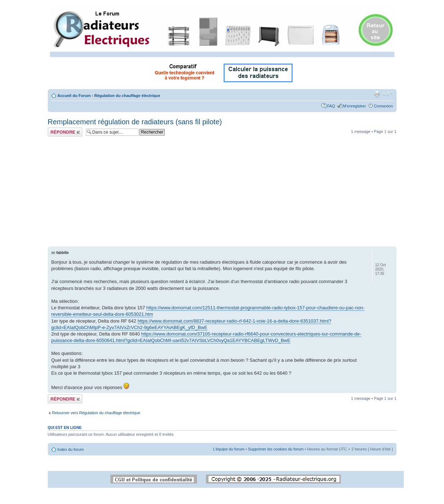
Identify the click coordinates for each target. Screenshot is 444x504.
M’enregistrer (354, 106)
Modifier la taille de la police (388, 94)
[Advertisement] (222, 193)
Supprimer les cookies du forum (276, 449)
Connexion (383, 106)
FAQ (331, 106)
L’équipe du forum (228, 449)
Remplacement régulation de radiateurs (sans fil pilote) (135, 122)
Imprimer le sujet (377, 94)
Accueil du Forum (74, 96)
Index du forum (71, 449)
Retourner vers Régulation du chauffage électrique (96, 413)
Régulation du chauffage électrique (127, 96)
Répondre (65, 132)
